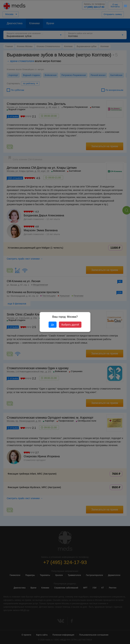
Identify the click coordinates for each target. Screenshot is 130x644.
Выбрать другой (70, 325)
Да (53, 325)
